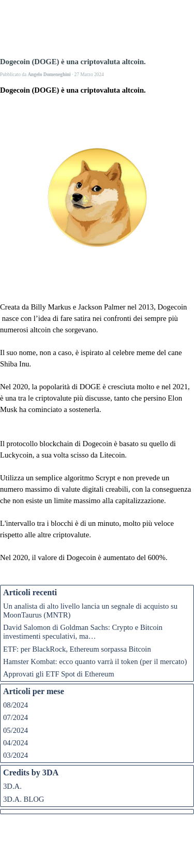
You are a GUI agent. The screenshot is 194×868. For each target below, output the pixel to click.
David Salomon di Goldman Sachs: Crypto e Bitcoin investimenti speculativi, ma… (83, 632)
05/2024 (16, 730)
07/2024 (16, 717)
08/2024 (16, 705)
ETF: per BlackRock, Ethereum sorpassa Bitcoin (77, 649)
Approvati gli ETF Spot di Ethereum (59, 674)
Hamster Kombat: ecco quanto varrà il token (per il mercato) (95, 661)
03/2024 (16, 755)
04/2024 (16, 743)
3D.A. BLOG (24, 799)
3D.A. (12, 786)
